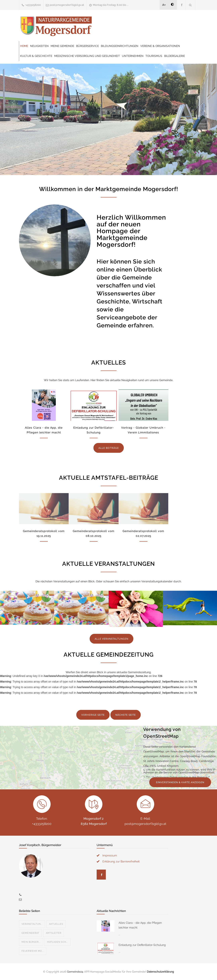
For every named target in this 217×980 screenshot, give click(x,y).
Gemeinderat (30, 933)
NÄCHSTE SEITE (126, 715)
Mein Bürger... (31, 942)
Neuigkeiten (39, 46)
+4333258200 (33, 5)
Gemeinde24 (75, 972)
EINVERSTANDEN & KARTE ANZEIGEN (180, 782)
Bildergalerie (175, 56)
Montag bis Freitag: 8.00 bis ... (111, 5)
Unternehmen (133, 56)
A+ (164, 5)
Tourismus (154, 56)
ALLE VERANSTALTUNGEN (111, 639)
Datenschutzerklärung (160, 972)
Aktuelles (56, 924)
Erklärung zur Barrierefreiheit (121, 861)
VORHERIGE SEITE (93, 715)
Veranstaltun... (32, 924)
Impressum (110, 855)
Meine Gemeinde (62, 46)
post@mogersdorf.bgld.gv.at (67, 5)
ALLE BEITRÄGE (109, 448)
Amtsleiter (54, 933)
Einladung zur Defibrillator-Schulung (142, 945)
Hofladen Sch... (57, 942)
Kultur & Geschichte (36, 56)
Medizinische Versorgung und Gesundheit (87, 56)
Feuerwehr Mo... (33, 951)
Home (24, 46)
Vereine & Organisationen (160, 46)
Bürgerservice (87, 46)
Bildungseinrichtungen (120, 46)
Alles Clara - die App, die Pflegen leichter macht (140, 925)
